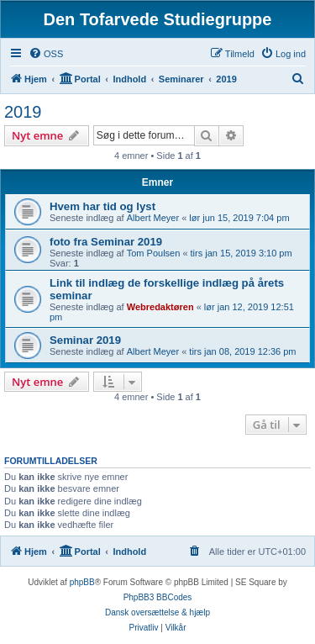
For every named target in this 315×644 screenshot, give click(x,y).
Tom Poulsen (154, 253)
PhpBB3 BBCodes (158, 597)
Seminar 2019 (85, 340)
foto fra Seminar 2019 (106, 242)
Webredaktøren (160, 307)
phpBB (82, 582)
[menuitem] (46, 54)
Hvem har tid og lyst (102, 206)
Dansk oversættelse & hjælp (157, 612)
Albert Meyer (153, 218)
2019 (23, 112)
